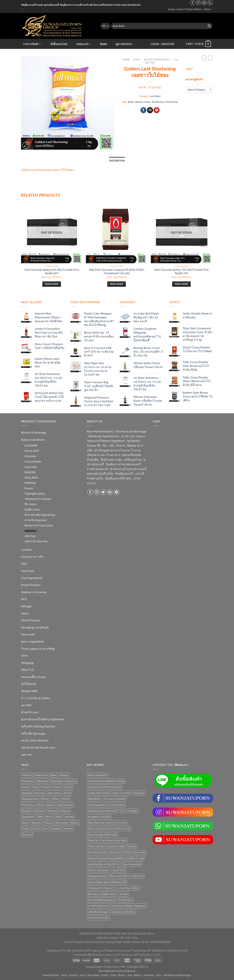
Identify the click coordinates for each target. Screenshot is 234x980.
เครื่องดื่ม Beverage (33, 733)
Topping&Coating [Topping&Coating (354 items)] (97, 876)
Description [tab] (117, 161)
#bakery (139, 102)
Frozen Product (31, 585)
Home (126, 60)
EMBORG (30, 472)
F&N (24, 564)
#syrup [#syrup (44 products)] (36, 829)
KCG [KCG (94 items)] (123, 811)
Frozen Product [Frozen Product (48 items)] (116, 805)
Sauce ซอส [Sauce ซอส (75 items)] (140, 852)
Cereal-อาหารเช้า (32, 557)
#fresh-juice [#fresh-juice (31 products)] (28, 805)
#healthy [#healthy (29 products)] (27, 811)
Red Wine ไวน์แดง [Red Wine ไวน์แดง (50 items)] (97, 852)
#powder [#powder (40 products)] (37, 823)
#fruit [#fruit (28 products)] (41, 805)
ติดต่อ (104, 44)
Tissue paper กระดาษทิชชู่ (38, 649)
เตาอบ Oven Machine (35, 740)
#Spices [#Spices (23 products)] (75, 823)
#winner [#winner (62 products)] (68, 829)
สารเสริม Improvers (36, 520)
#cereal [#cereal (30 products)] (47, 787)
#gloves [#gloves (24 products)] (51, 805)
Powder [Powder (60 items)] (132, 846)
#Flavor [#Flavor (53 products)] (45, 799)
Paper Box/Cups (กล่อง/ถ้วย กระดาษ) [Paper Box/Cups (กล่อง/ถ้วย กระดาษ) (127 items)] (107, 823)
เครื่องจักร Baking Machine (38, 726)
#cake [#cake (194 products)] (36, 787)
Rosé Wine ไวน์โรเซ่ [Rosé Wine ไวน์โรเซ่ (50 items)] (120, 852)
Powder (29, 488)
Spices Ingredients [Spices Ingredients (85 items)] (132, 864)
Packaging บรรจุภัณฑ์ (35, 627)
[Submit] (209, 26)
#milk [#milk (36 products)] (59, 817)
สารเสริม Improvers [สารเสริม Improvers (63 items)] (98, 906)
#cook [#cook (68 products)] (69, 787)
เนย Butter (155, 96)
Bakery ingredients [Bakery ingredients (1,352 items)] (97, 775)
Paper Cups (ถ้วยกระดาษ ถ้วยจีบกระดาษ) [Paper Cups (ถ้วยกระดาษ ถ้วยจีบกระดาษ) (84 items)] (109, 829)
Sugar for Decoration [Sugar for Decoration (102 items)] (99, 870)
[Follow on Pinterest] (117, 492)
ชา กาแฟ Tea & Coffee (35, 698)
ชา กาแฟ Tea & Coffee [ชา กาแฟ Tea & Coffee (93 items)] (127, 888)
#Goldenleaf (158, 102)
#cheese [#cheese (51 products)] (58, 787)
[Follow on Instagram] (198, 3)
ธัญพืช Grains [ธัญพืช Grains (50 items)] (109, 894)
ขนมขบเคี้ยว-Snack (33, 677)
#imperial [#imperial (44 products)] (53, 811)
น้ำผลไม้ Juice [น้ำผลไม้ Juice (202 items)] (126, 900)
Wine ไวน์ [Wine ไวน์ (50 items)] (138, 876)
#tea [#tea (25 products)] (45, 829)
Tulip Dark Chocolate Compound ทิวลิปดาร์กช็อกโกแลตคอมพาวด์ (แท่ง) (117, 271)
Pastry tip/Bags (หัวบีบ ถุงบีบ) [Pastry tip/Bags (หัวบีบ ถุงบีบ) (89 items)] (103, 835)
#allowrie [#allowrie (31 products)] (27, 775)
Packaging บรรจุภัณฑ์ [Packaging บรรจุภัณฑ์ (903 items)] (99, 817)
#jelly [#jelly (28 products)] (40, 817)
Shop (137, 60)
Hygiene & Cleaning (34, 592)
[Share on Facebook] (143, 110)
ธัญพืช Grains (32, 510)
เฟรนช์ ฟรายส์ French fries (38, 747)
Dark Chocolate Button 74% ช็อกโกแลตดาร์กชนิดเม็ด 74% (181, 271)
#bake (131, 102)
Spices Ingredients (33, 641)
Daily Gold (31, 467)
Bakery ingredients (157, 60)
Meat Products (30, 620)
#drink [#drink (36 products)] (67, 793)
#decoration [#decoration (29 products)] (54, 793)
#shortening (171, 102)
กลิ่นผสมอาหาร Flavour (38, 499)
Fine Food (27, 571)
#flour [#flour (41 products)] (56, 799)
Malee (25, 613)
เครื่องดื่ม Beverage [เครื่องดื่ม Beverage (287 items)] (98, 912)
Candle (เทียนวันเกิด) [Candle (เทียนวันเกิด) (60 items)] (98, 793)
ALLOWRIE (31, 446)
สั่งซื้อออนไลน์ (59, 44)
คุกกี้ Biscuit (29, 684)
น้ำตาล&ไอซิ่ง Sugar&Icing (40, 515)
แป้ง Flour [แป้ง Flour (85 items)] (130, 912)
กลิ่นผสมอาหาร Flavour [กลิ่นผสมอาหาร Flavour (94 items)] (100, 888)
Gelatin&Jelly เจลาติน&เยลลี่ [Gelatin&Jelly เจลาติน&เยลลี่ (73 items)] (102, 811)
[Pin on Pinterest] (157, 110)
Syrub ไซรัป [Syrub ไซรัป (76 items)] (119, 870)
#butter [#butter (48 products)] (26, 787)
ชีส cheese (31, 504)
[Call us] (210, 3)
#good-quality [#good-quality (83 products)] (65, 805)
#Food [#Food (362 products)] (66, 799)
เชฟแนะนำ (84, 44)
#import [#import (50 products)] (66, 811)
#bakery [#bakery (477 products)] (64, 775)
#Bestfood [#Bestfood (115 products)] (43, 781)
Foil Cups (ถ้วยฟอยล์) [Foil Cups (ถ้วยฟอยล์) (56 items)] (115, 799)
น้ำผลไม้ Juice (30, 712)
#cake (148, 102)
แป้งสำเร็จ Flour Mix (36, 541)
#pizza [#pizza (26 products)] (25, 823)
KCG (24, 599)
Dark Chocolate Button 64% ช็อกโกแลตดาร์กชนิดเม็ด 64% (52, 271)
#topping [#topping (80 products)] (56, 829)
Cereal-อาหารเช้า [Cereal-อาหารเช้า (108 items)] (121, 793)
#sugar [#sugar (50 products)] (26, 829)
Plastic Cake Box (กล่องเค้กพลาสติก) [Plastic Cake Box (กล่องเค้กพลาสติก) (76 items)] (106, 846)
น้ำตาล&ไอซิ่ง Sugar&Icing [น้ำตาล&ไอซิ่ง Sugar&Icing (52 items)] (101, 900)
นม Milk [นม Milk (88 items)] (124, 894)
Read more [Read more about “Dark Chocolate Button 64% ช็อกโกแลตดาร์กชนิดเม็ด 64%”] (52, 284)
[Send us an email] (204, 3)
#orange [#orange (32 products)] (69, 817)
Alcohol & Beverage (34, 432)
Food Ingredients (32, 578)
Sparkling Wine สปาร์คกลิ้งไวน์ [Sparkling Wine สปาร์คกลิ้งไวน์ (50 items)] (104, 864)
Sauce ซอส (28, 634)
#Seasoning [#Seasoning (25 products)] (61, 823)
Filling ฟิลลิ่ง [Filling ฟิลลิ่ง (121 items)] (94, 799)
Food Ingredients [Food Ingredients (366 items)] (97, 805)
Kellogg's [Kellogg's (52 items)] (133, 811)
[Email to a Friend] (150, 110)
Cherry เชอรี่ (32, 451)
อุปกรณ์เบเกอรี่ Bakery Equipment (43, 719)
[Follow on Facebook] (193, 3)
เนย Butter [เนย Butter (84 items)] (116, 912)
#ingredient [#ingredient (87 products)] (28, 817)
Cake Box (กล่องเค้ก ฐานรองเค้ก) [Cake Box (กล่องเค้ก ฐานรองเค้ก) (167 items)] (105, 787)
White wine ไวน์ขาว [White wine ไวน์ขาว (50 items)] (119, 876)
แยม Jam (27, 754)
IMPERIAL (30, 483)
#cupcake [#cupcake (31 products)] (40, 793)
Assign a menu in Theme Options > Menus (190, 9)
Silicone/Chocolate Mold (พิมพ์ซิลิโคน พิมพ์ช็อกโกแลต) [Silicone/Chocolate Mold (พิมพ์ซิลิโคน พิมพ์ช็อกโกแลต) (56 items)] (116, 858)
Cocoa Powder (33, 462)
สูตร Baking (125, 44)
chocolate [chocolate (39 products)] (27, 835)
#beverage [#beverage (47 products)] (57, 781)
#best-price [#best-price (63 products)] (28, 781)
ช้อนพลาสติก (29, 691)
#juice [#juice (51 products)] (49, 817)
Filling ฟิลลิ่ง (31, 478)
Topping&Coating (34, 494)
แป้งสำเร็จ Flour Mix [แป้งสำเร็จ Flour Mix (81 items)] (98, 918)
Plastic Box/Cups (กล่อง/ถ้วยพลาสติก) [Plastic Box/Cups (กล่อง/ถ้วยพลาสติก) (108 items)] (107, 840)
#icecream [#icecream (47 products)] (40, 811)
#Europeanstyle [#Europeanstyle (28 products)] (30, 799)
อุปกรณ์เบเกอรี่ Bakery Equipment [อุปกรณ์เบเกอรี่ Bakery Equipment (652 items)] (128, 906)
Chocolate (30, 456)
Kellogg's (27, 606)
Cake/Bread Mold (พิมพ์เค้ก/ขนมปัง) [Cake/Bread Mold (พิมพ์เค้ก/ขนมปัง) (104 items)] (106, 781)
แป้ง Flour (30, 536)
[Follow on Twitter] (103, 492)
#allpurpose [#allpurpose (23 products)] (41, 775)
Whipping (27, 663)
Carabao (26, 549)
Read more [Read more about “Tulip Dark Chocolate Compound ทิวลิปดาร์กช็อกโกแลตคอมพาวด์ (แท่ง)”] (117, 284)
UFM (24, 656)
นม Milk (26, 705)
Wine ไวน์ (27, 670)
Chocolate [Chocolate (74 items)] (139, 793)
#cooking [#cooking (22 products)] (27, 793)
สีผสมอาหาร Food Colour (39, 525)
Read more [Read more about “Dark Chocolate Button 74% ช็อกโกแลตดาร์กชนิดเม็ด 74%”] (181, 284)
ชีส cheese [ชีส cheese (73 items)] (93, 894)
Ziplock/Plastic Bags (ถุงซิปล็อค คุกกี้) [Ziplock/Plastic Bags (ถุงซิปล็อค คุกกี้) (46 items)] (107, 882)
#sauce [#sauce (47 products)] (48, 823)
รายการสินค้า (32, 44)
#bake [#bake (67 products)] (54, 775)
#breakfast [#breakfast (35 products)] (71, 781)
